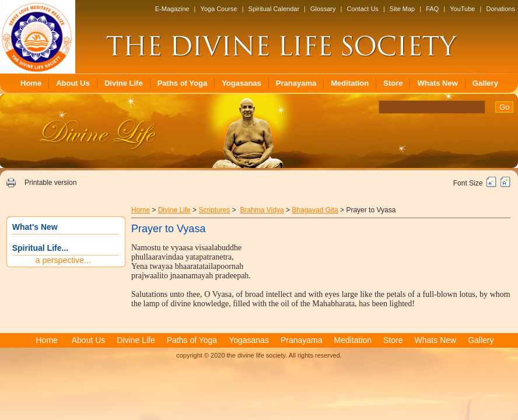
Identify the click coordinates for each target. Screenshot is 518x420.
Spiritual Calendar (274, 9)
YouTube (462, 9)
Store (393, 83)
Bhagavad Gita (315, 210)
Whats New (437, 83)
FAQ (432, 9)
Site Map (402, 9)
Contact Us (362, 9)
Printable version (50, 183)
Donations (501, 9)
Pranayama (296, 83)
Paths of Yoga (182, 83)
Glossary (323, 9)
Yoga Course (218, 9)
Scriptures (214, 210)
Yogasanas (242, 83)
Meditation (350, 83)
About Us (73, 83)
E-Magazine (172, 9)
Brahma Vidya (262, 210)
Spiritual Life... (40, 248)
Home (31, 83)
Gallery (485, 83)
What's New (35, 227)
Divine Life (124, 83)
